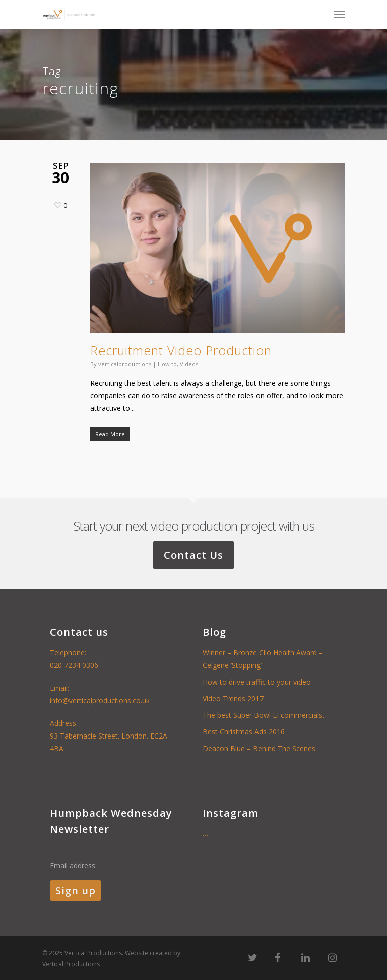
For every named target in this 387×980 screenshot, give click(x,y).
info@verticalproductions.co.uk (100, 700)
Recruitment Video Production (181, 350)
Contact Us (193, 555)
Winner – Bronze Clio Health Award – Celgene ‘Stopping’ (263, 659)
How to (167, 364)
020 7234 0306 (74, 665)
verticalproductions (125, 364)
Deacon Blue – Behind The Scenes (259, 748)
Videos (189, 364)
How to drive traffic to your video (257, 682)
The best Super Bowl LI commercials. (263, 715)
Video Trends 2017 (233, 698)
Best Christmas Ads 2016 (244, 732)
